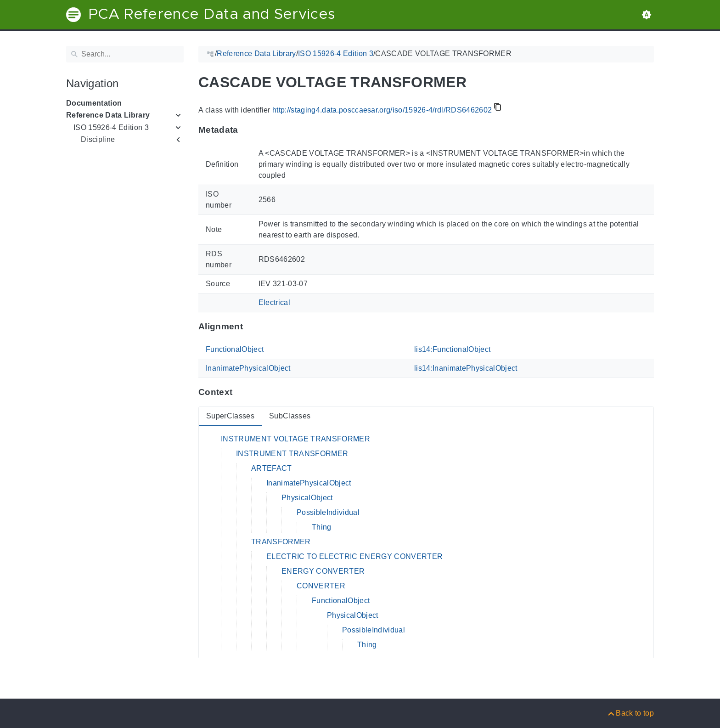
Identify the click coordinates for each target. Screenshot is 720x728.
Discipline (98, 139)
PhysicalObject (307, 498)
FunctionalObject (235, 349)
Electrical (274, 302)
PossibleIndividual (328, 512)
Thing (322, 527)
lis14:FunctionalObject (452, 349)
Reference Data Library (108, 115)
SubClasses (290, 416)
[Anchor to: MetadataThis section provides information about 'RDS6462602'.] (247, 130)
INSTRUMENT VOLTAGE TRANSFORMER (295, 439)
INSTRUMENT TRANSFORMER (292, 454)
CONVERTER (321, 586)
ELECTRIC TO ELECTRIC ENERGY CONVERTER (354, 556)
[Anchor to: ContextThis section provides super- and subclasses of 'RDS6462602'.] (241, 392)
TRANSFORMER (281, 542)
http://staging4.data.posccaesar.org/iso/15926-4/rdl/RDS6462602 (382, 110)
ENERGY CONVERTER (323, 571)
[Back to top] (630, 713)
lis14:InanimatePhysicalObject (466, 368)
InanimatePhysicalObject (248, 368)
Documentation (94, 103)
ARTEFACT (272, 468)
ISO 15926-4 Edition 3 (111, 127)
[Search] (125, 54)
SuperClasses (230, 416)
